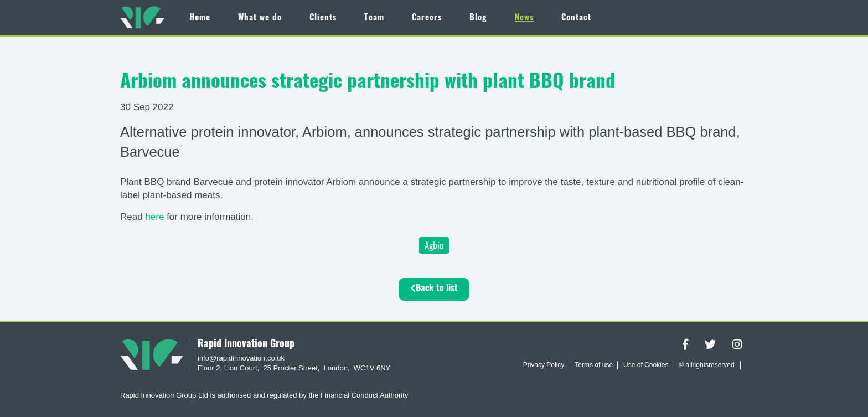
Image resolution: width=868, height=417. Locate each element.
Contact (576, 19)
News (524, 19)
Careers (427, 19)
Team (374, 19)
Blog (478, 19)
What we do (260, 19)
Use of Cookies (646, 365)
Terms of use (594, 365)
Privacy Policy (544, 365)
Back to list (434, 289)
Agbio (434, 245)
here (156, 217)
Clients (323, 19)
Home (200, 19)
